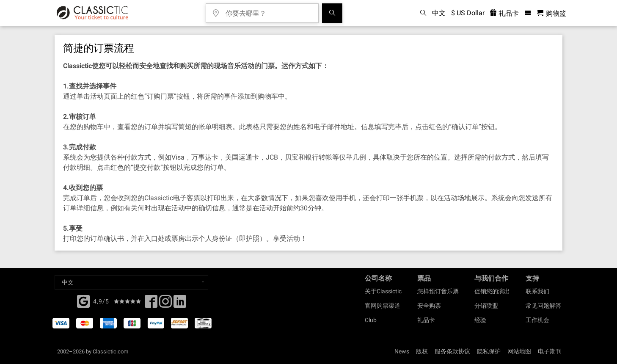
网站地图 (519, 351)
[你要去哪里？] (268, 10)
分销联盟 (486, 306)
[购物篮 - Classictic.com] (551, 13)
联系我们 (537, 291)
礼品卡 (426, 320)
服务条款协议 (452, 351)
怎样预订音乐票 (438, 291)
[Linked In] (180, 304)
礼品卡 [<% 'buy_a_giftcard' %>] (504, 13)
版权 (422, 351)
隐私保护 (489, 351)
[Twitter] (165, 304)
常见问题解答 (543, 306)
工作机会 (537, 320)
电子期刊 (550, 351)
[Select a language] (131, 282)
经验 (480, 320)
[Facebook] (83, 301)
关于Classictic (383, 291)
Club (371, 320)
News (402, 351)
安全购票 (429, 306)
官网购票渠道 (383, 306)
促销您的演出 (492, 291)
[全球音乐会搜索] (332, 13)
